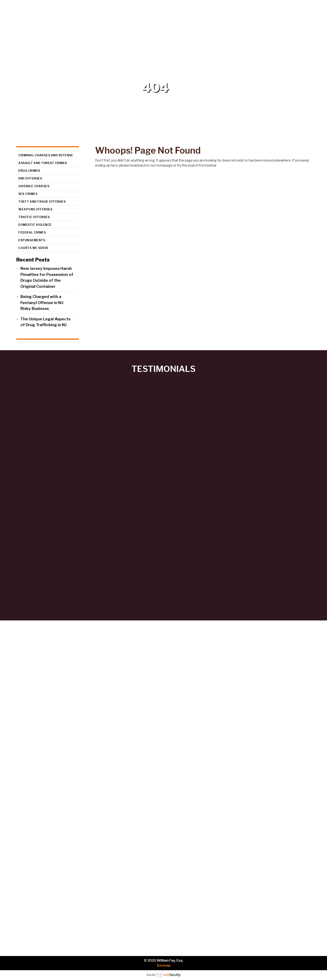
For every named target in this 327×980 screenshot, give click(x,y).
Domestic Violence (35, 225)
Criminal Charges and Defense (46, 155)
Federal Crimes (32, 232)
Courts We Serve (33, 248)
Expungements (32, 240)
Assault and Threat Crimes (43, 163)
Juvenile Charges (34, 186)
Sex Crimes (28, 194)
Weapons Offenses (35, 209)
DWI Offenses (30, 178)
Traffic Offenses (34, 217)
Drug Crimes (29, 171)
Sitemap (164, 966)
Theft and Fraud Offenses (42, 201)
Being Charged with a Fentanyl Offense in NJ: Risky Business (42, 303)
